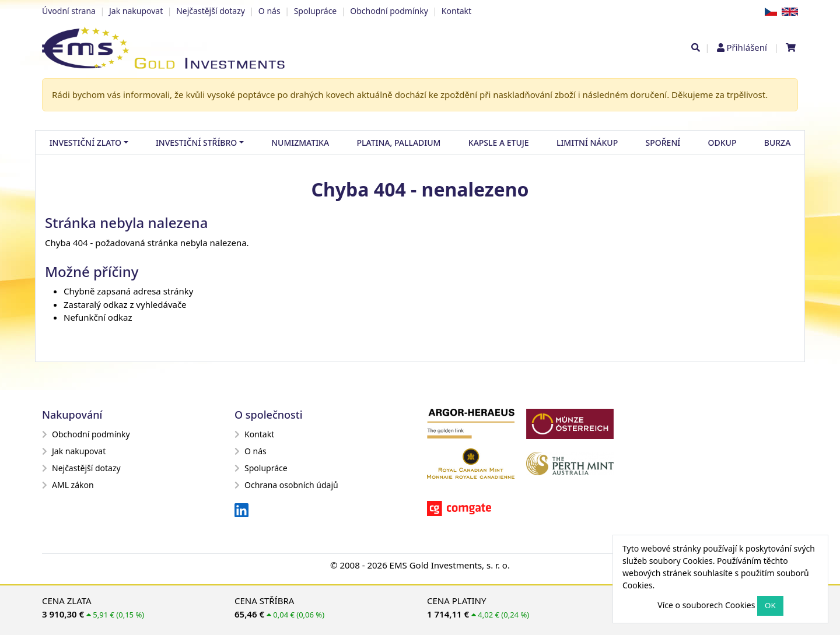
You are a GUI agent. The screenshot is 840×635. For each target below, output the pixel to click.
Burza (778, 143)
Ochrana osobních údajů (286, 485)
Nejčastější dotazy (211, 11)
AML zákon (68, 485)
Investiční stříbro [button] (196, 143)
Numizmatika (300, 143)
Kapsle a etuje (499, 143)
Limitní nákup (587, 143)
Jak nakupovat (136, 11)
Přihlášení (746, 47)
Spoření (663, 143)
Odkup (722, 143)
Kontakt (456, 11)
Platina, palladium (398, 143)
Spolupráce (316, 11)
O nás (269, 11)
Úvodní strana (69, 11)
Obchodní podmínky (389, 11)
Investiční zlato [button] (85, 143)
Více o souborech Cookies (706, 605)
